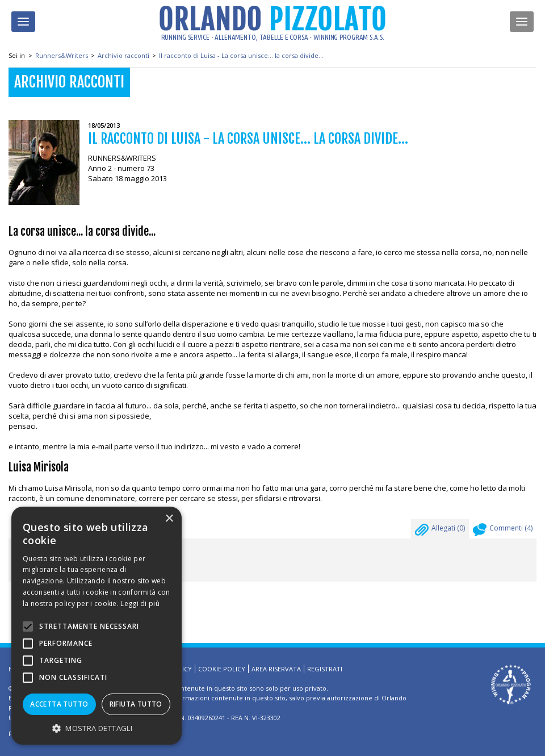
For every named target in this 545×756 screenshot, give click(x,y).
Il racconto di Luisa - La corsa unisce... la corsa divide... (241, 55)
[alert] (97, 626)
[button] (97, 728)
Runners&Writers (62, 55)
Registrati (325, 669)
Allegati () (440, 531)
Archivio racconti (123, 55)
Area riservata (276, 669)
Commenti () (503, 531)
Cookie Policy (222, 669)
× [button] (169, 519)
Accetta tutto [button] (59, 704)
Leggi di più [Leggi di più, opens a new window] (140, 603)
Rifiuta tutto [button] (136, 704)
